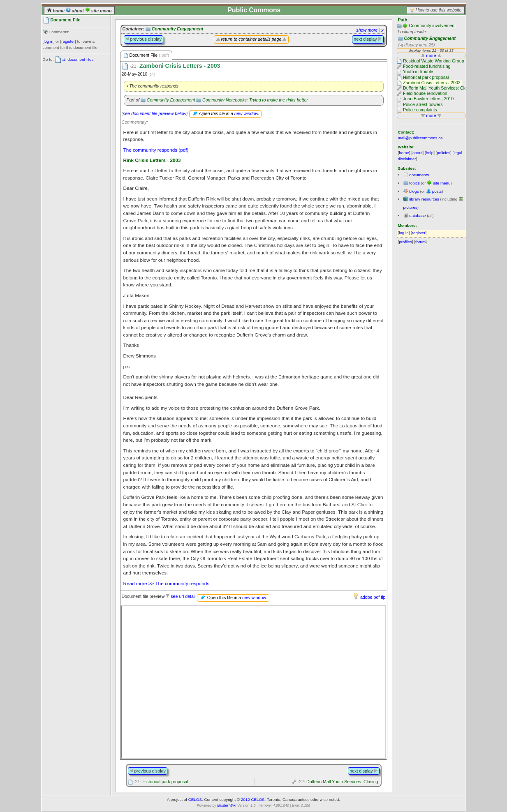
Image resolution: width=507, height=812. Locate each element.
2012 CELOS (253, 799)
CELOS (195, 799)
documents (419, 175)
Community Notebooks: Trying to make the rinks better (255, 100)
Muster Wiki (227, 805)
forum (420, 242)
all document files (78, 59)
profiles (405, 242)
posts (437, 191)
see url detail (183, 596)
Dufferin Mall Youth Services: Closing (338, 782)
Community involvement (432, 25)
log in (48, 41)
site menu (98, 11)
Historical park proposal (161, 782)
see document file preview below (155, 113)
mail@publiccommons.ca (420, 138)
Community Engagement (430, 38)
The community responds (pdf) (156, 150)
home (56, 11)
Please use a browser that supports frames (253, 682)
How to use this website (439, 10)
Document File (146, 55)
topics (414, 183)
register (68, 41)
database (417, 216)
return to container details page (251, 39)
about (75, 11)
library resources (424, 199)
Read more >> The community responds (167, 583)
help (430, 153)
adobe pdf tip (373, 597)
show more (367, 30)
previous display (144, 39)
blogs (414, 191)
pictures (410, 207)
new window (246, 113)
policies (443, 153)
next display (368, 39)
